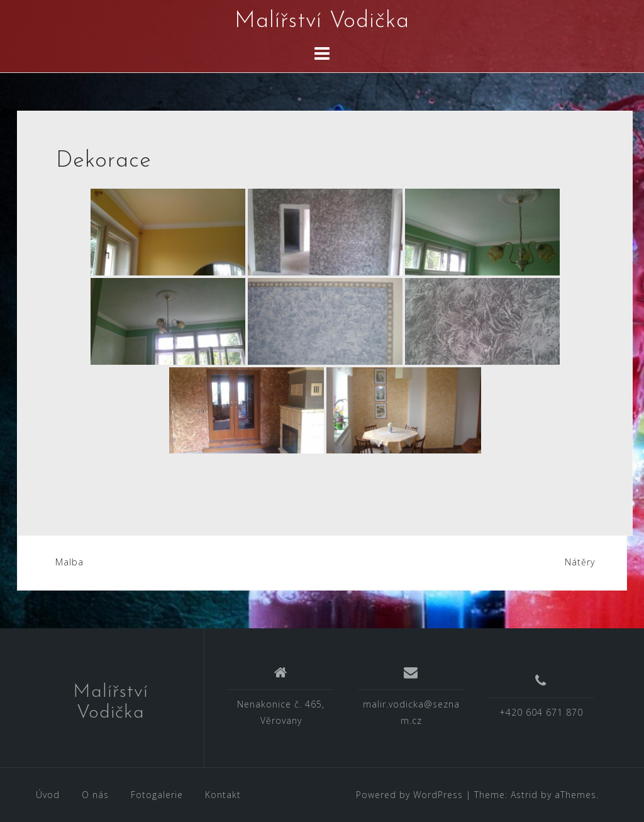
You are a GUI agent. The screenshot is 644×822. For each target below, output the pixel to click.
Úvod (48, 795)
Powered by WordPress (409, 795)
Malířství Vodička (322, 21)
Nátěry (580, 562)
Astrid (524, 795)
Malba (69, 562)
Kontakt (223, 795)
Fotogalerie (157, 795)
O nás (95, 795)
